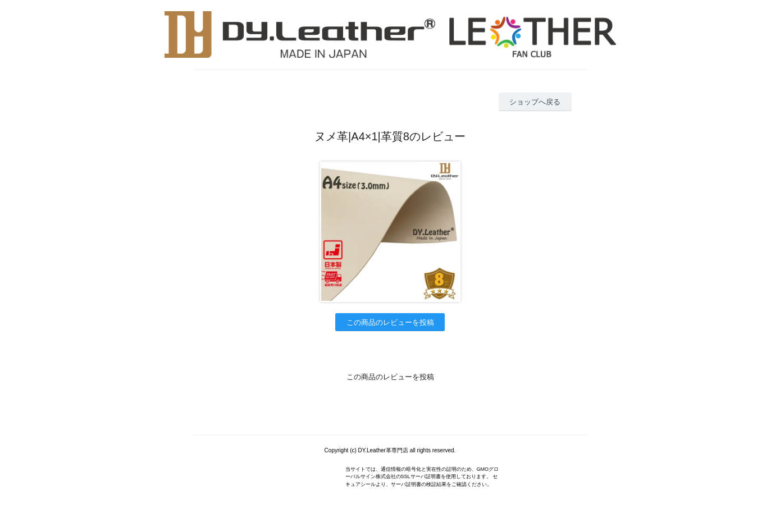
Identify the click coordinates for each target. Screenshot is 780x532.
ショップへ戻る (535, 102)
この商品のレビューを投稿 (390, 322)
